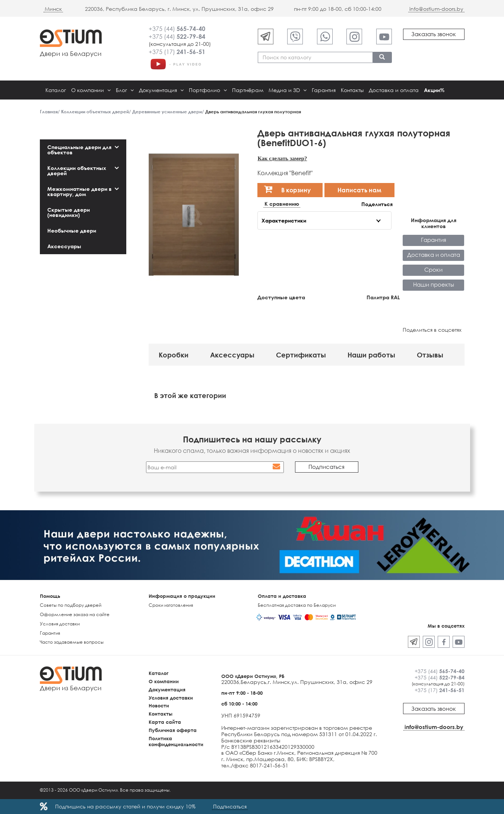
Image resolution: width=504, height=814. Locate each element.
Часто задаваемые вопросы (72, 642)
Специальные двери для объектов (79, 150)
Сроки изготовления (171, 605)
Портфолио (208, 90)
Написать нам (359, 190)
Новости (159, 706)
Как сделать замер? (282, 158)
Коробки (174, 355)
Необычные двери (72, 231)
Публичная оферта (173, 730)
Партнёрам (248, 90)
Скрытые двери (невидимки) (69, 212)
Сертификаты (301, 355)
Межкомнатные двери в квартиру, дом (80, 191)
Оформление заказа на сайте (75, 614)
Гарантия (324, 90)
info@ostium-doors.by (436, 9)
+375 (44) (177, 29)
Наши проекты (434, 284)
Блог (125, 90)
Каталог (56, 90)
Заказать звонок (434, 34)
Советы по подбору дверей (71, 605)
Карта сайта (165, 722)
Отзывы (430, 355)
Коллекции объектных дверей (77, 171)
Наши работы (371, 355)
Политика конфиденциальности (176, 742)
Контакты (352, 90)
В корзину (287, 189)
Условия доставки (60, 624)
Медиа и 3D (288, 90)
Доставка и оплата (394, 90)
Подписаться (230, 806)
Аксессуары (64, 246)
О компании (91, 90)
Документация (161, 90)
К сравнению (282, 204)
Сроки (433, 269)
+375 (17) (177, 52)
